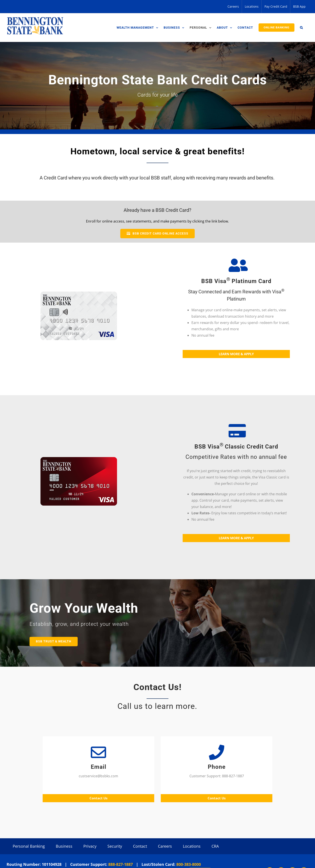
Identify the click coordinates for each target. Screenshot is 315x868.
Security (115, 846)
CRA (215, 846)
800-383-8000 (189, 864)
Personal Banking (29, 846)
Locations (192, 846)
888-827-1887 (121, 864)
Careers (165, 846)
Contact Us (98, 798)
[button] (301, 28)
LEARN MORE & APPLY (236, 354)
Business (64, 846)
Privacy (90, 846)
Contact (140, 846)
